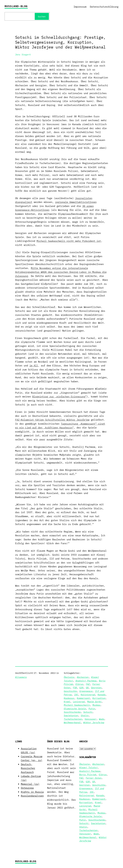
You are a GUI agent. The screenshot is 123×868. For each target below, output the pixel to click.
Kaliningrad (88, 695)
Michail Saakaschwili (77, 705)
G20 (81, 688)
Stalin (85, 715)
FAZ (88, 684)
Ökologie (69, 677)
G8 (87, 688)
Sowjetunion (71, 715)
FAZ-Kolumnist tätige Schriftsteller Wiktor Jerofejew (52, 420)
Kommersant (83, 698)
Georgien (96, 688)
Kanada (101, 695)
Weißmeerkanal (72, 722)
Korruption (99, 698)
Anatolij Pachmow (86, 681)
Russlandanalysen (32, 796)
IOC (76, 695)
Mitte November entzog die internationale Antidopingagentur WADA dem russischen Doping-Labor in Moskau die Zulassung (61, 272)
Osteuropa (27, 788)
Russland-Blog (16, 6)
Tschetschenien (73, 719)
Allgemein (21, 677)
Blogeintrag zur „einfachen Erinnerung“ (59, 397)
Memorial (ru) (30, 784)
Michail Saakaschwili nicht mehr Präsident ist (69, 241)
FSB (75, 688)
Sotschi (88, 712)
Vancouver (90, 719)
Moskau (96, 705)
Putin (92, 709)
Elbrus (79, 684)
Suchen (42, 16)
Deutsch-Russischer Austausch (28, 768)
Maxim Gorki (94, 702)
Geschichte (70, 691)
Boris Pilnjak (88, 774)
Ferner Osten (94, 778)
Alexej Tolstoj (88, 767)
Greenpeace (86, 691)
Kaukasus (69, 698)
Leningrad (79, 702)
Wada (102, 719)
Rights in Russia (32, 792)
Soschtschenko (72, 712)
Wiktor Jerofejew (94, 722)
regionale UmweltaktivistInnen (76, 202)
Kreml (67, 702)
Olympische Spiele (75, 709)
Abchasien (83, 677)
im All (34, 365)
